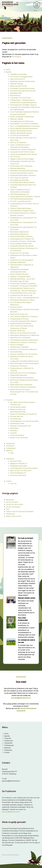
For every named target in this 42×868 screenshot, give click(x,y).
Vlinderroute (10, 443)
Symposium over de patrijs (20, 253)
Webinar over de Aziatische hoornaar (23, 333)
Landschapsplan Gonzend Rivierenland (24, 468)
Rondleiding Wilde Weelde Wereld (22, 182)
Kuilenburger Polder (17, 424)
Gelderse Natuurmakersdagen (21, 208)
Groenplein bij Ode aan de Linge (21, 295)
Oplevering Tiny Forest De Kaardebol (23, 373)
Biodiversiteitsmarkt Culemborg (21, 237)
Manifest (9, 451)
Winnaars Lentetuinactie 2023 (21, 426)
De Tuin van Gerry (12, 502)
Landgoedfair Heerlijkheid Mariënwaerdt (24, 361)
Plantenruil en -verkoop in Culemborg (23, 342)
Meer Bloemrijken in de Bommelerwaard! (24, 363)
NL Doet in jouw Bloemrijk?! (20, 135)
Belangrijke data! (16, 93)
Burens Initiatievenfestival (19, 274)
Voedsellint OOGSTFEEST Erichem (22, 152)
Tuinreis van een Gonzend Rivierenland (20, 512)
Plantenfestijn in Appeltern (19, 347)
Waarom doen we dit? (14, 516)
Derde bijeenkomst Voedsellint (21, 385)
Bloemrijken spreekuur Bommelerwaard (24, 171)
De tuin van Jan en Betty (15, 504)
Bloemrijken (14, 428)
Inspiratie (13, 433)
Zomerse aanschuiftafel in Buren (22, 173)
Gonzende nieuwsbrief (18, 475)
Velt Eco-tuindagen (17, 345)
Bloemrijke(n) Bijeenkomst (19, 232)
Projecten (9, 400)
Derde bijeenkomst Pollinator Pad (22, 239)
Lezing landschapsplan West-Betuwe (23, 321)
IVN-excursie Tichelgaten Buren (21, 77)
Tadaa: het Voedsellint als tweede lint (23, 414)
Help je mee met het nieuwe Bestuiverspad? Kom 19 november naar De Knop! (24, 392)
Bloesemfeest (15, 95)
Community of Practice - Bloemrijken (23, 241)
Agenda (9, 72)
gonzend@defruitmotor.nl (21, 698)
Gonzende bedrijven (17, 435)
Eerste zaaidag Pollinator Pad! (21, 244)
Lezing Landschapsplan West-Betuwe (24, 154)
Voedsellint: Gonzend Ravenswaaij (22, 88)
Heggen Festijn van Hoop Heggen (22, 159)
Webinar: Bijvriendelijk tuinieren (21, 131)
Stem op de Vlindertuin (18, 143)
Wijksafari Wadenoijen (18, 262)
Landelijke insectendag (18, 74)
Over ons (13, 484)
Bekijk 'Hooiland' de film (19, 86)
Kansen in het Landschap (19, 438)
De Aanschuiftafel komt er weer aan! (23, 293)
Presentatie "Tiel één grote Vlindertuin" (24, 286)
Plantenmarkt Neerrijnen (19, 375)
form (8, 509)
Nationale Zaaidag (16, 84)
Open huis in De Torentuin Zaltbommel (24, 349)
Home (8, 70)
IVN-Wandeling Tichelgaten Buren (22, 211)
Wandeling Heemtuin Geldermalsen (23, 81)
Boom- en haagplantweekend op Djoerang (25, 126)
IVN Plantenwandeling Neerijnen (21, 199)
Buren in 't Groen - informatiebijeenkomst (24, 298)
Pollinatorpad (11, 448)
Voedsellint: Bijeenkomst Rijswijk (22, 246)
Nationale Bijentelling (18, 168)
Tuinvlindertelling (16, 352)
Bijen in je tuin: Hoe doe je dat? (21, 471)
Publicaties (10, 459)
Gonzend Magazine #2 (18, 473)
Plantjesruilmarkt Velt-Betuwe (21, 324)
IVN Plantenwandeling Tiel (19, 194)
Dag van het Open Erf (18, 79)
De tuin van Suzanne (13, 507)
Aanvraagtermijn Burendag (19, 180)
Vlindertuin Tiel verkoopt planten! (22, 260)
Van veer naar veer (17, 416)
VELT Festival (15, 157)
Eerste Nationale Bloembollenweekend (24, 128)
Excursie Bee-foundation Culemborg (23, 284)
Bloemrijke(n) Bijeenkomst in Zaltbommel (25, 335)
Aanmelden (10, 500)
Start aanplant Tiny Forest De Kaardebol (24, 124)
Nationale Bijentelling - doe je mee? (23, 279)
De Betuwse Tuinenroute (19, 366)
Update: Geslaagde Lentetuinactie (22, 117)
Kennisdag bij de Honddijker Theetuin (23, 105)
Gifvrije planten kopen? (18, 407)
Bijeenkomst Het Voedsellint (20, 338)
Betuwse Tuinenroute (18, 331)
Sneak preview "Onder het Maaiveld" (23, 150)
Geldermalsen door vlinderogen (21, 166)
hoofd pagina (16, 57)
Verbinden (14, 431)
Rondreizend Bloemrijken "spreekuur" (23, 175)
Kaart (12, 453)
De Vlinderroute (16, 419)
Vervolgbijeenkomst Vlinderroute (22, 121)
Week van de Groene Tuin (19, 314)
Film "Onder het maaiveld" (19, 178)
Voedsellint (10, 446)
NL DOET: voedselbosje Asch (21, 201)
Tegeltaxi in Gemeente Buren (20, 277)
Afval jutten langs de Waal (19, 281)
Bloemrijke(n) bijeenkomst (19, 234)
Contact (9, 481)
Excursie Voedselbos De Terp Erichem (24, 354)
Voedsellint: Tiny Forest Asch (20, 98)
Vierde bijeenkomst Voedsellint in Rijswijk (25, 197)
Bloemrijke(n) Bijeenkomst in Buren (22, 300)
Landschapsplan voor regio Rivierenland (24, 421)
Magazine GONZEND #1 (19, 464)
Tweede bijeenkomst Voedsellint (22, 378)
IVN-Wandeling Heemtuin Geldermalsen (24, 340)
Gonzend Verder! (16, 307)
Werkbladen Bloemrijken (19, 466)
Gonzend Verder (16, 461)
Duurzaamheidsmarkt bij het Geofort (23, 91)
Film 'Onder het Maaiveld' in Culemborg (24, 317)
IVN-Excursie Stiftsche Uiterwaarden (23, 387)
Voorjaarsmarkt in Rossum (19, 319)
